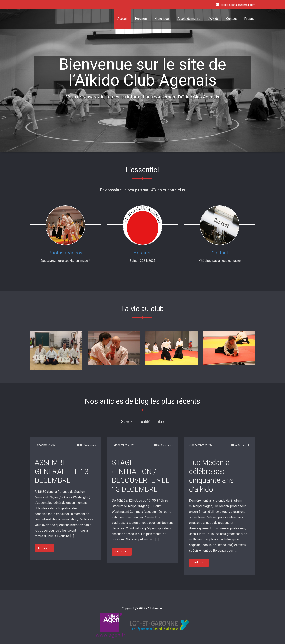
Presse (249, 19)
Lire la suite (45, 548)
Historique (162, 19)
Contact (231, 19)
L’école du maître (188, 19)
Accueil (122, 19)
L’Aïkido (213, 19)
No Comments (86, 445)
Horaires (141, 19)
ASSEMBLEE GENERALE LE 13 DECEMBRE (62, 472)
